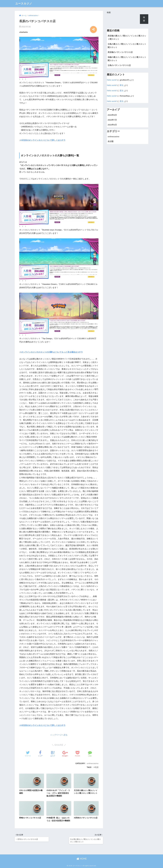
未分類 (111, 141)
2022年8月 (112, 115)
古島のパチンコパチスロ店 (119, 65)
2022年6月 (112, 125)
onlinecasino (93, 763)
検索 (109, 13)
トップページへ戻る (59, 735)
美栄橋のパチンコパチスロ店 (120, 52)
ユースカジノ (24, 3)
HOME (82, 859)
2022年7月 (112, 120)
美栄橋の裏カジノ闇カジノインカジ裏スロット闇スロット (127, 37)
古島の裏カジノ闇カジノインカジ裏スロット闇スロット (127, 46)
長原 (97, 767)
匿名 (122, 85)
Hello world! (112, 80)
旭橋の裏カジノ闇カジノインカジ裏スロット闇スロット (127, 59)
